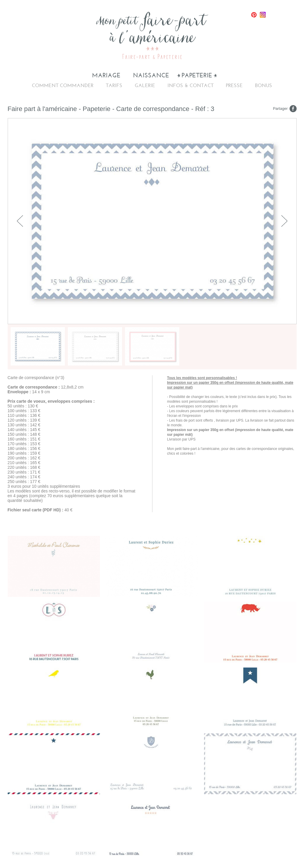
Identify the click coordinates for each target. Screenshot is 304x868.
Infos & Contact (190, 85)
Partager (280, 108)
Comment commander (63, 85)
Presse (234, 85)
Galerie (145, 85)
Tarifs (114, 85)
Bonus (264, 85)
